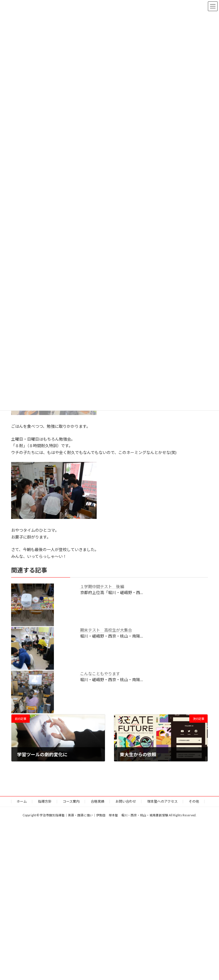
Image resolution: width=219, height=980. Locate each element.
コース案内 (71, 801)
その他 (194, 801)
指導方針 (45, 801)
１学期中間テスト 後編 (102, 586)
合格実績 (98, 801)
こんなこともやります (100, 674)
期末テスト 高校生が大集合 (106, 630)
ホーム (22, 801)
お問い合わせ (126, 801)
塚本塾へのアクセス (162, 801)
